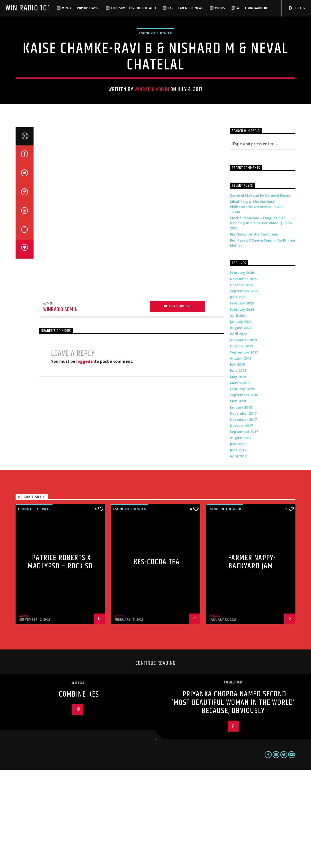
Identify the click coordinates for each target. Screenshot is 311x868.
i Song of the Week (155, 82)
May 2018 (238, 499)
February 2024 (242, 408)
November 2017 (243, 518)
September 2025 (244, 389)
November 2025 (243, 377)
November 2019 (243, 438)
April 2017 (238, 554)
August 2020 (241, 426)
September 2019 (244, 450)
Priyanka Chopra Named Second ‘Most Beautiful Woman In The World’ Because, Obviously (233, 801)
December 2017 (243, 511)
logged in (86, 459)
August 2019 (241, 456)
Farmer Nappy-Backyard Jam (252, 660)
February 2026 (242, 371)
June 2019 (238, 468)
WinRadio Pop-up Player (81, 8)
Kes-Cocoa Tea (157, 660)
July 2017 (237, 542)
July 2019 (237, 462)
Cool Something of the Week (134, 8)
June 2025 (238, 395)
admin (24, 714)
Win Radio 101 (28, 8)
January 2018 (241, 505)
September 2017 (244, 530)
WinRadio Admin (152, 139)
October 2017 (241, 524)
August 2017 (241, 536)
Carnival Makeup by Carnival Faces (260, 293)
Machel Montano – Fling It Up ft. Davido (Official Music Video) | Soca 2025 (261, 321)
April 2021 (238, 414)
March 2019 (240, 481)
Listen (297, 8)
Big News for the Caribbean (254, 332)
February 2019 (242, 487)
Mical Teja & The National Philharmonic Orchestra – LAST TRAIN (257, 305)
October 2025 (241, 383)
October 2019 (241, 444)
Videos (220, 8)
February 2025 (242, 401)
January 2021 (241, 420)
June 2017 (238, 548)
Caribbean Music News (186, 8)
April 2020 (238, 432)
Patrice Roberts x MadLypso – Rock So (60, 660)
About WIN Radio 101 (253, 8)
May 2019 (238, 475)
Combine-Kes (79, 792)
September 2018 (244, 493)
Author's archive (177, 404)
